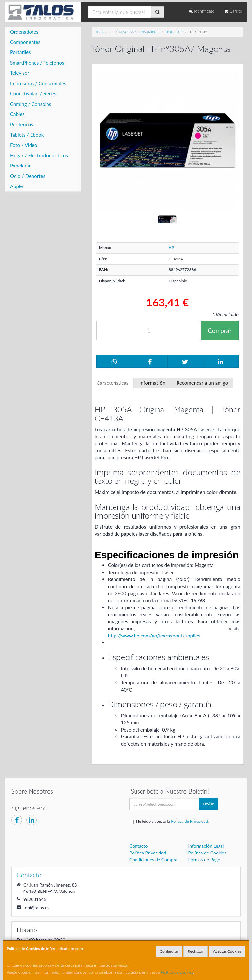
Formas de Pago (204, 860)
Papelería (20, 166)
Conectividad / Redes (33, 93)
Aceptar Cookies (227, 951)
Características (113, 383)
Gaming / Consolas (31, 104)
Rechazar (196, 951)
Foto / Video (24, 145)
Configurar (169, 951)
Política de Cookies (177, 972)
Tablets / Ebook (27, 135)
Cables (17, 114)
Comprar (220, 331)
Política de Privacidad (189, 821)
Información (152, 383)
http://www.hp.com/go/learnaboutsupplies (154, 636)
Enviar (208, 804)
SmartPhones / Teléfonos (37, 63)
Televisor (20, 73)
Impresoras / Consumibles (38, 83)
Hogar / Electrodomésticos (39, 155)
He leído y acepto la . (172, 821)
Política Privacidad (148, 853)
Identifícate (202, 11)
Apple (16, 186)
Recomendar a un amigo (202, 383)
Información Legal (206, 846)
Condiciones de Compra (153, 860)
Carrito (233, 11)
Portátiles (21, 52)
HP (171, 248)
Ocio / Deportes (28, 176)
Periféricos (22, 124)
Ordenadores (24, 32)
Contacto (138, 846)
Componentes (25, 42)
